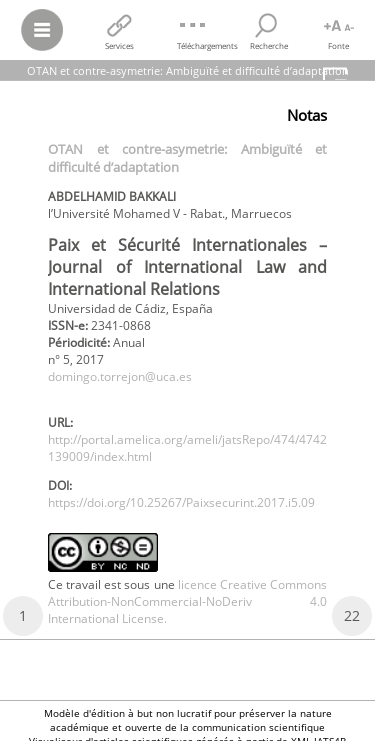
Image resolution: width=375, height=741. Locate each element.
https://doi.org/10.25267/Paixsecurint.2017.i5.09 (181, 502)
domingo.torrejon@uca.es (120, 376)
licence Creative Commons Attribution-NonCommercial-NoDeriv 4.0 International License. (187, 601)
